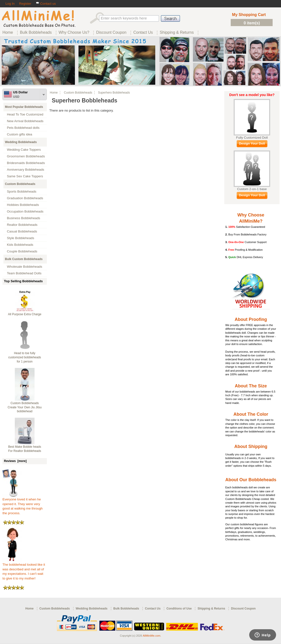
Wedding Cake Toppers (24, 150)
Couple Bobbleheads (22, 251)
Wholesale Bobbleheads (25, 267)
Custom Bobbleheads (20, 184)
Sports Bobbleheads (22, 191)
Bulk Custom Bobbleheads (24, 259)
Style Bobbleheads (21, 238)
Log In (10, 4)
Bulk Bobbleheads (126, 609)
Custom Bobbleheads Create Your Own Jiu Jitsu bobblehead (25, 407)
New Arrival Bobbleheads (25, 121)
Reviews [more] (15, 461)
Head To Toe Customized (25, 114)
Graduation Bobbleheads (25, 198)
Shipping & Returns (211, 609)
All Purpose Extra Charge (25, 314)
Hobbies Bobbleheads (23, 205)
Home (54, 93)
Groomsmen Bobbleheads (26, 156)
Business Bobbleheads (24, 218)
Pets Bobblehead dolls (23, 128)
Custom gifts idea (20, 134)
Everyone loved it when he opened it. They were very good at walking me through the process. (23, 505)
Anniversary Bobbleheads (26, 170)
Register (25, 4)
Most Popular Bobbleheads (24, 107)
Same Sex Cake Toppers (25, 176)
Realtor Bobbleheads (22, 225)
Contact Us (153, 609)
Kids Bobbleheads (20, 245)
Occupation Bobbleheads (25, 211)
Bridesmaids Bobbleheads (26, 163)
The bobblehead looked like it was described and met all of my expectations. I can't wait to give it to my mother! (24, 570)
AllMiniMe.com (152, 636)
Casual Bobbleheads (22, 231)
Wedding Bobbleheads (21, 142)
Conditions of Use (179, 609)
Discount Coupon (243, 609)
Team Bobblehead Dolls (24, 273)
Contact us (46, 4)
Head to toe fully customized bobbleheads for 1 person (25, 357)
